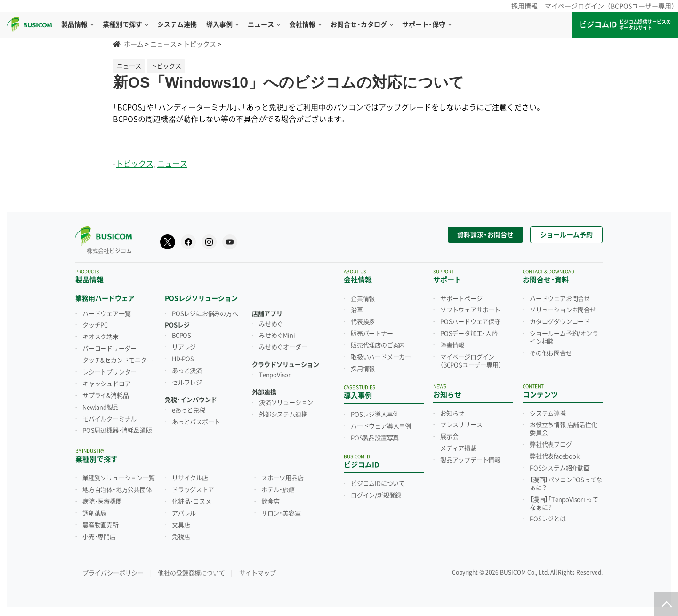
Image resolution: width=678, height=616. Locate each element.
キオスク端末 (101, 337)
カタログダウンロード (560, 322)
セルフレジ (187, 383)
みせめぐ (271, 324)
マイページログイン (471, 361)
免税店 (181, 537)
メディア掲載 (458, 448)
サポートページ (461, 299)
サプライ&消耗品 (105, 396)
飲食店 (270, 502)
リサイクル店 (190, 478)
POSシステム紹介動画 (560, 468)
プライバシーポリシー (113, 573)
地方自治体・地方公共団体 (117, 490)
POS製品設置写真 (375, 438)
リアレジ (184, 347)
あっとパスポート (196, 422)
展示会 (449, 437)
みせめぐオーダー (283, 347)
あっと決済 (187, 371)
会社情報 (305, 25)
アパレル (184, 513)
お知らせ (452, 414)
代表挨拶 (363, 322)
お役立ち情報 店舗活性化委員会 (564, 429)
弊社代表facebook (555, 456)
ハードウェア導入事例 (381, 426)
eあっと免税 (189, 410)
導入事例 (222, 25)
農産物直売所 (101, 525)
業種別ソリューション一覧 (119, 478)
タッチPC (95, 325)
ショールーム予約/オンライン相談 (564, 338)
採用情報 (525, 6)
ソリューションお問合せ (563, 310)
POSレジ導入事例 (375, 415)
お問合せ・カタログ (362, 25)
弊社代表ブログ (551, 445)
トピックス (135, 164)
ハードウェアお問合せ (560, 299)
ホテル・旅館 (278, 490)
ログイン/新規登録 (376, 496)
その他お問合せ (551, 353)
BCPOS (182, 336)
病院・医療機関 (102, 502)
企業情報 (363, 299)
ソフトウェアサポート (470, 310)
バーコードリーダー (109, 349)
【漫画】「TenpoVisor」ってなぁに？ (564, 504)
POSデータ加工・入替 (469, 334)
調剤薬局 (94, 513)
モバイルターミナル (109, 419)
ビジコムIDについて (378, 484)
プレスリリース (461, 425)
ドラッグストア (193, 490)
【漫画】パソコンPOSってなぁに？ (566, 484)
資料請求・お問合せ (485, 235)
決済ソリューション (286, 403)
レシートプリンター (109, 372)
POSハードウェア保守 (470, 322)
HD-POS (183, 359)
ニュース (264, 25)
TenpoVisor (275, 375)
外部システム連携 (283, 415)
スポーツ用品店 (282, 478)
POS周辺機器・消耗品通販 (117, 431)
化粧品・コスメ (192, 502)
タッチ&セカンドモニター (118, 360)
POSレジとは (548, 519)
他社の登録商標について (191, 573)
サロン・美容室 (281, 513)
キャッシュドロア (106, 384)
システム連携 (548, 414)
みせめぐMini (277, 336)
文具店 (181, 525)
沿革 (357, 310)
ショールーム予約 (566, 235)
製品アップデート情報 (470, 460)
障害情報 (452, 345)
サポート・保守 (427, 25)
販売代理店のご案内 (378, 345)
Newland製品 (101, 408)
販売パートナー (372, 334)
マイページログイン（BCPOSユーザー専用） (611, 6)
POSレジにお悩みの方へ (205, 314)
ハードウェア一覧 (106, 314)
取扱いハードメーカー (381, 357)
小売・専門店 (99, 537)
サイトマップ (258, 573)
